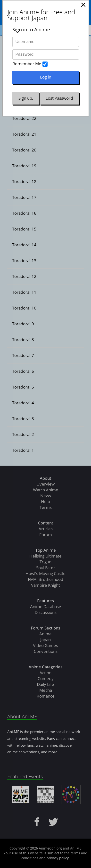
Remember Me (27, 64)
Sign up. (26, 98)
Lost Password (59, 98)
